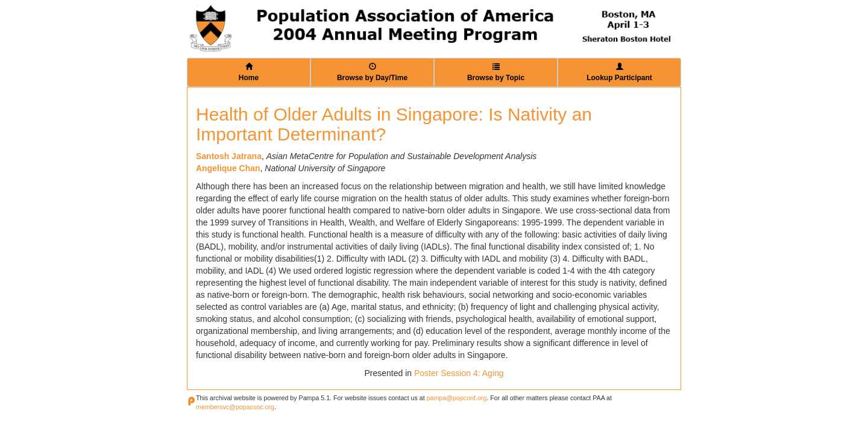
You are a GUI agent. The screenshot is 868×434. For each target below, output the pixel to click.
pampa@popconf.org (457, 398)
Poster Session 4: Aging (459, 373)
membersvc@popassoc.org (235, 407)
